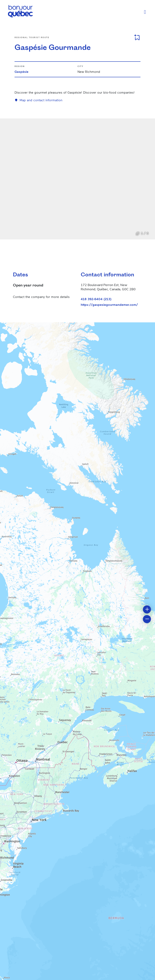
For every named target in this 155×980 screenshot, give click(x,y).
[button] (147, 609)
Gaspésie (21, 72)
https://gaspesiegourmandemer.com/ (109, 305)
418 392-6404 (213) (96, 299)
